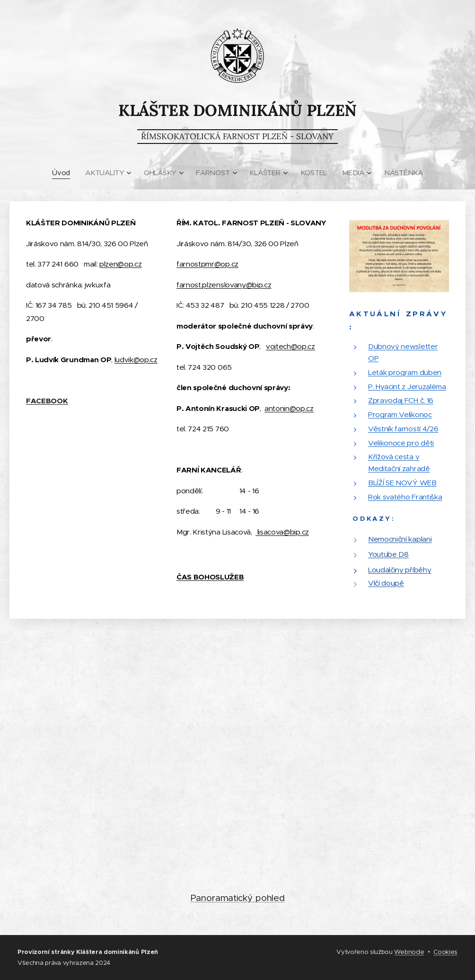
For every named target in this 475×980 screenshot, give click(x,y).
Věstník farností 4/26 (403, 429)
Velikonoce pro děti (401, 443)
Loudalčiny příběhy (400, 570)
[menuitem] (62, 173)
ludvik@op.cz (136, 360)
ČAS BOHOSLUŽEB (210, 577)
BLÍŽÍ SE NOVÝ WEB (402, 483)
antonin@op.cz (289, 408)
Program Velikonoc (400, 414)
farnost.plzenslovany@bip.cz (224, 285)
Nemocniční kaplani (400, 539)
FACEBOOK (47, 401)
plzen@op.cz (120, 264)
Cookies (445, 952)
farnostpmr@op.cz (207, 264)
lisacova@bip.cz (282, 532)
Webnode (409, 952)
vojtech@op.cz (290, 346)
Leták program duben (405, 372)
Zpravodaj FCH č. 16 (401, 401)
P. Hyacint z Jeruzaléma (407, 387)
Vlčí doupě (386, 583)
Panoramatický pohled (238, 898)
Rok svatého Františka (405, 497)
